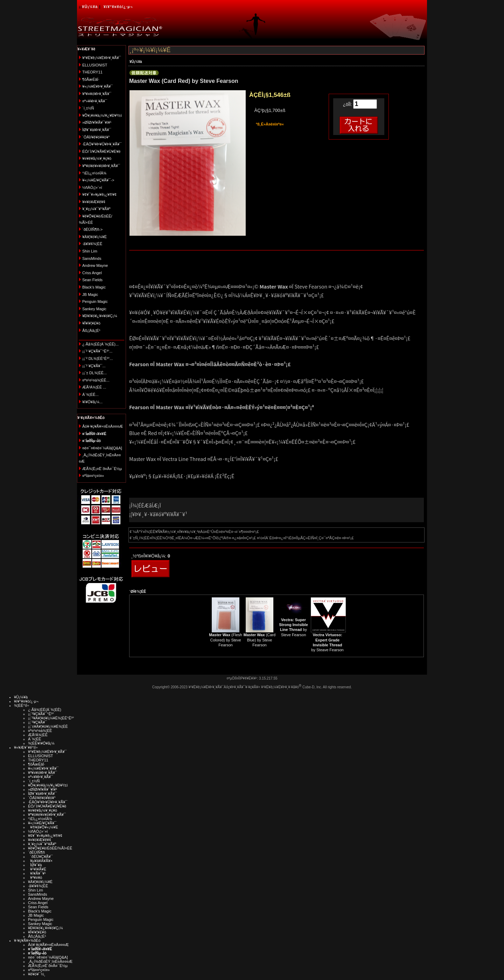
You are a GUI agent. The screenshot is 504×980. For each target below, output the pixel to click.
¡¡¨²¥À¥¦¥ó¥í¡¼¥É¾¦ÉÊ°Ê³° (51, 718)
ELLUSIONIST (95, 65)
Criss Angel (92, 273)
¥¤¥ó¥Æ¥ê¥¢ (94, 202)
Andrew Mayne (95, 265)
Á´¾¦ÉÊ (35, 739)
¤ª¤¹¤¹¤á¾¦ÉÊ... (96, 380)
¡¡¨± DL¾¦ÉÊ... (94, 373)
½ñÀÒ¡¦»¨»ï (92, 187)
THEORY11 (92, 72)
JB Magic (90, 294)
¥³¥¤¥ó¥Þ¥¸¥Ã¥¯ (97, 94)
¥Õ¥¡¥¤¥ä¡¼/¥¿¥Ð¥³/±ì (102, 115)
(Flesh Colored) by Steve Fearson (225, 640)
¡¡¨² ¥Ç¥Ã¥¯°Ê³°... (97, 351)
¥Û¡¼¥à (90, 7)
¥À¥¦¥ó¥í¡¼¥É (94, 237)
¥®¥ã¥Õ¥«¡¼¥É (43, 827)
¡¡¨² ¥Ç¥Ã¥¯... (94, 366)
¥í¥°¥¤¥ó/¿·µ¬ (118, 7)
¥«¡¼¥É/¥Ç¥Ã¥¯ (42, 823)
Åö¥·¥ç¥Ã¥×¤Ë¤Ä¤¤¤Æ (103, 426)
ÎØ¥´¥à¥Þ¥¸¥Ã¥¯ (97, 130)
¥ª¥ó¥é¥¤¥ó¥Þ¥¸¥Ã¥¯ (101, 166)
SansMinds (92, 258)
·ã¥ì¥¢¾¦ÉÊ (92, 244)
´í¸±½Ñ (88, 108)
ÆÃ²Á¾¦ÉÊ (38, 735)
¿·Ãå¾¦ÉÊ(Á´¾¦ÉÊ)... (100, 344)
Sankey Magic (94, 309)
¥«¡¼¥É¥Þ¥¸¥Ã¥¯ (97, 86)
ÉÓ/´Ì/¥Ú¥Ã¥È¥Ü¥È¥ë (101, 151)
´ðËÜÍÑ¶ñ (36, 852)
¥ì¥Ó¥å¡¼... (92, 402)
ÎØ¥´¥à (35, 865)
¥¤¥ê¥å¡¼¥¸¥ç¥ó (97, 158)
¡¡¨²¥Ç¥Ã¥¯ (37, 722)
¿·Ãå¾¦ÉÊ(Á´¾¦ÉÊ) (45, 710)
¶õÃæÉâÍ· (91, 79)
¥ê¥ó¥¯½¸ (37, 974)
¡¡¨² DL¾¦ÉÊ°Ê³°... (97, 358)
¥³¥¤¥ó (35, 878)
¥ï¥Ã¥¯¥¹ (37, 873)
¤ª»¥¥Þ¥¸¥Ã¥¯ (95, 101)
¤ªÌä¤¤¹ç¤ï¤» (93, 476)
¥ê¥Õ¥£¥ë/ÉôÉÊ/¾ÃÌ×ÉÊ (50, 848)
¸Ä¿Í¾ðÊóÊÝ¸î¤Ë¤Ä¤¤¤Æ (50, 961)
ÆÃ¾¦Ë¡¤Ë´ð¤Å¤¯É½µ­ (102, 469)
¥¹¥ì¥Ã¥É (37, 869)
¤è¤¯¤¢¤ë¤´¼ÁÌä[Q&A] (102, 448)
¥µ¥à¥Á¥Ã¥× (40, 861)
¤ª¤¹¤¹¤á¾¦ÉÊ (40, 731)
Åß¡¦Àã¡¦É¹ (91, 331)
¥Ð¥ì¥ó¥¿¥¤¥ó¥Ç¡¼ (100, 316)
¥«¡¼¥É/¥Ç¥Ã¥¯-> (98, 180)
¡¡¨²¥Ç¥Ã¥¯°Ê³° (41, 714)
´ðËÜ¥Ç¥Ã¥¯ (40, 857)
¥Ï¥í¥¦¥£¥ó (91, 323)
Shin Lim (90, 251)
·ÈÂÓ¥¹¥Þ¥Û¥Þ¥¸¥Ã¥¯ (102, 144)
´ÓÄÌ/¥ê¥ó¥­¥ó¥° (96, 137)
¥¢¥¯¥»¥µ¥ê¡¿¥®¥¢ (99, 194)
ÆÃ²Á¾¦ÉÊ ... (94, 387)
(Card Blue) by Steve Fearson (260, 640)
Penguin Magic (95, 301)
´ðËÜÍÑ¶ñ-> (92, 229)
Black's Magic (94, 287)
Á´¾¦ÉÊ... (90, 395)
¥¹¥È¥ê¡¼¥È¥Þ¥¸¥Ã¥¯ (102, 58)
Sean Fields (92, 280)
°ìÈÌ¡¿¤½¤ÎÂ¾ (94, 173)
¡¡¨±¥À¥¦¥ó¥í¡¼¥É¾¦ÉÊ (48, 726)
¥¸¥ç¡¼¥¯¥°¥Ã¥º (96, 209)
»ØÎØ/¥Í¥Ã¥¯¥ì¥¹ (97, 122)
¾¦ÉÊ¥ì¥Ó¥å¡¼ (41, 743)
